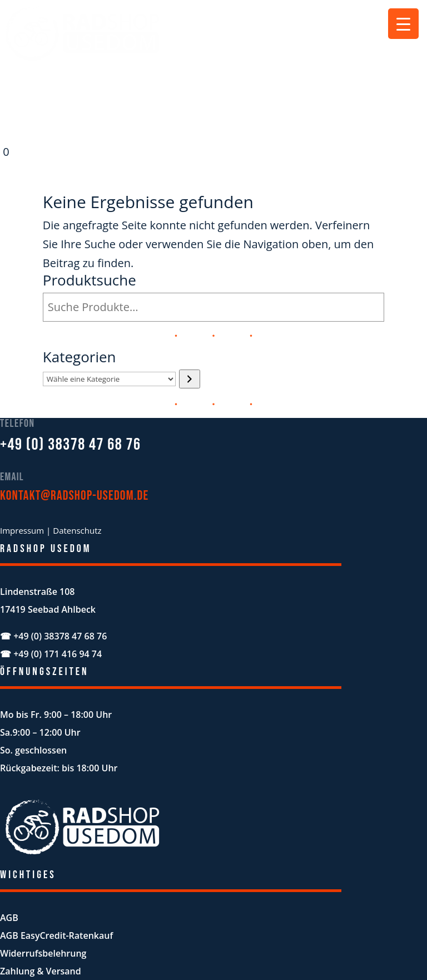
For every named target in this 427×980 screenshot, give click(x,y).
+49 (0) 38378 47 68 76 (71, 445)
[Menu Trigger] (403, 24)
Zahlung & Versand (41, 971)
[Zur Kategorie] (189, 379)
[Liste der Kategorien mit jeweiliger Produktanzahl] (109, 379)
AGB (9, 918)
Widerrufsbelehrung (43, 953)
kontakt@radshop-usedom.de (74, 496)
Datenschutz (77, 530)
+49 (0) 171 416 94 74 (58, 654)
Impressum (22, 530)
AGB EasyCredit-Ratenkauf (56, 935)
